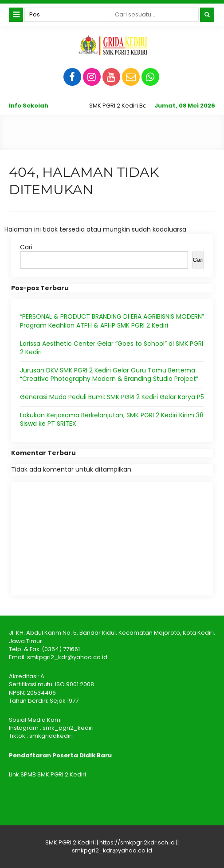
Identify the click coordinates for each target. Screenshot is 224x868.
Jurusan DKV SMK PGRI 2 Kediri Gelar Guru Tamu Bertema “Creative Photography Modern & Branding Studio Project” (109, 375)
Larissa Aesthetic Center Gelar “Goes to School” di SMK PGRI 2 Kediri (112, 348)
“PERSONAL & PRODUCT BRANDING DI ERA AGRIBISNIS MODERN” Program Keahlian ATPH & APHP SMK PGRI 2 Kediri (112, 321)
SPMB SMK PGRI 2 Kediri (53, 774)
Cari (26, 247)
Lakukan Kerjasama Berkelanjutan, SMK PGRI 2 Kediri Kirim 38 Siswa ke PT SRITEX (112, 420)
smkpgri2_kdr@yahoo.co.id (67, 657)
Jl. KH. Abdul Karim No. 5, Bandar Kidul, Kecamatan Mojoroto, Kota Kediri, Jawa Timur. (112, 637)
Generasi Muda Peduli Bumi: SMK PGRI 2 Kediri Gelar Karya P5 (112, 397)
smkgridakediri (51, 736)
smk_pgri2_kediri (68, 728)
